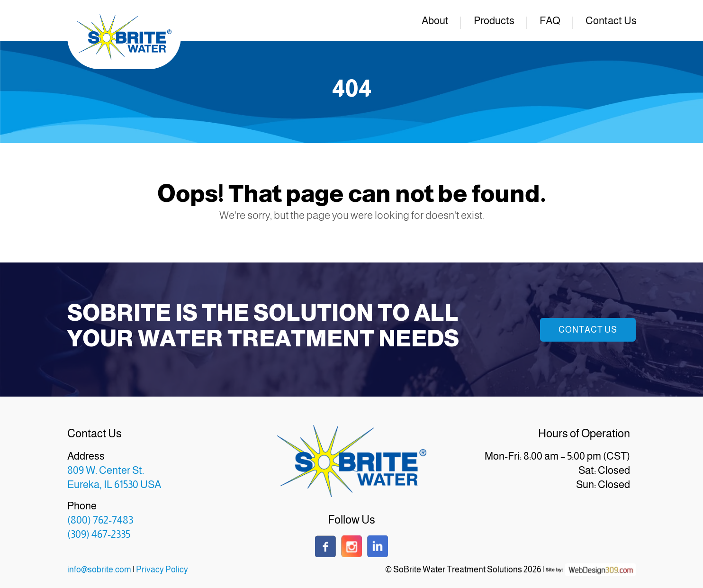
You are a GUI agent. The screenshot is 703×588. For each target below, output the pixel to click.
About (435, 21)
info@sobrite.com (99, 570)
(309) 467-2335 (99, 534)
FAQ (550, 21)
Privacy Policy (162, 570)
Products (494, 21)
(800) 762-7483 (100, 520)
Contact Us (611, 21)
